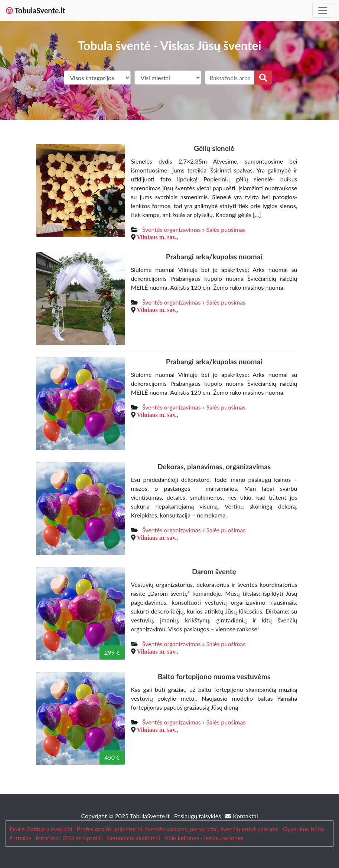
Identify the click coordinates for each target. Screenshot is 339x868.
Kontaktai (242, 816)
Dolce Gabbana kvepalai (41, 829)
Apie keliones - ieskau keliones (204, 838)
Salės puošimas (226, 229)
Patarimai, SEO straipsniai (69, 838)
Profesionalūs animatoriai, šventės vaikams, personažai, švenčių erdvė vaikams (178, 829)
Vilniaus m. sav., (158, 237)
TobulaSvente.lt (36, 10)
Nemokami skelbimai (133, 838)
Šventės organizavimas (172, 229)
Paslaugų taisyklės (198, 816)
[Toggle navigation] (323, 10)
